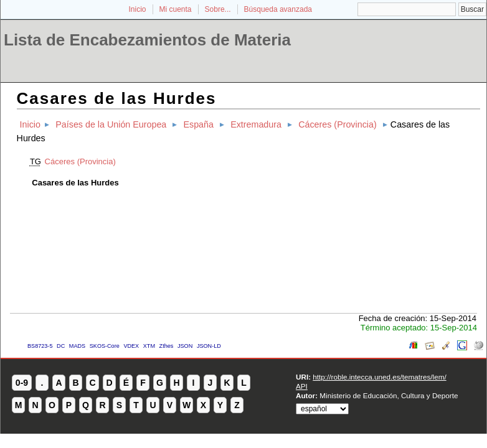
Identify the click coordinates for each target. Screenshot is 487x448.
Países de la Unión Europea (111, 124)
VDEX (131, 346)
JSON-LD (209, 346)
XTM (149, 346)
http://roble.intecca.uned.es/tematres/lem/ (379, 377)
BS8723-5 (40, 346)
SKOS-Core (105, 346)
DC (61, 346)
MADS (77, 346)
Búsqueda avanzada (278, 9)
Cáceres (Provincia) (338, 124)
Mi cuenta (176, 9)
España (198, 124)
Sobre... (218, 9)
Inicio (137, 9)
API (302, 386)
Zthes (167, 346)
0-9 (22, 383)
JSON (185, 346)
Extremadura (256, 124)
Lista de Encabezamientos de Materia (147, 40)
